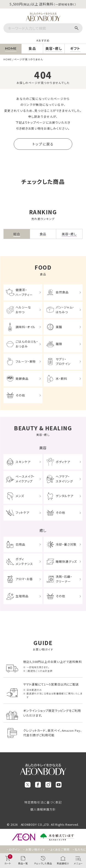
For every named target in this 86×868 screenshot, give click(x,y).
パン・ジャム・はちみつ (65, 310)
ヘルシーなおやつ (23, 310)
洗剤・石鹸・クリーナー (64, 579)
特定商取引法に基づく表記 (43, 802)
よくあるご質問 (60, 849)
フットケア (22, 513)
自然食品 (62, 292)
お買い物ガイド (35, 849)
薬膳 (59, 327)
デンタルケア (64, 496)
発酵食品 (22, 379)
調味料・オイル (26, 327)
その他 (20, 395)
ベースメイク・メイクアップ (25, 479)
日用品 (20, 544)
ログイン (15, 849)
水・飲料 (61, 379)
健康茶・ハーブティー (24, 292)
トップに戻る (43, 144)
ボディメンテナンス (24, 561)
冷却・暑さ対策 (66, 544)
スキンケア (23, 462)
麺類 (59, 344)
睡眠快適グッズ (66, 561)
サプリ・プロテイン (63, 362)
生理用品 (22, 596)
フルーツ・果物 (26, 361)
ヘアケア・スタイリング (64, 479)
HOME (8, 59)
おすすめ (44, 40)
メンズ (20, 496)
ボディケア (63, 462)
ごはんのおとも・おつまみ (27, 344)
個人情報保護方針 (43, 809)
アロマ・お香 (24, 579)
